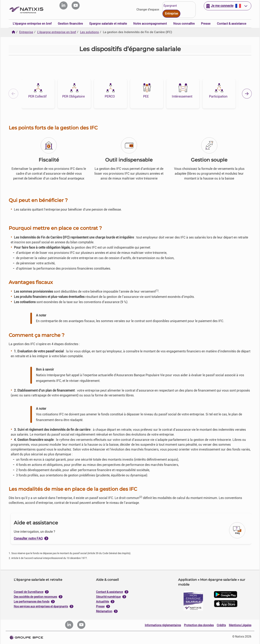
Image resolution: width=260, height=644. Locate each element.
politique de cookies (106, 353)
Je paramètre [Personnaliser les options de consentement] (103, 281)
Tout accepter (150, 363)
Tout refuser (110, 363)
